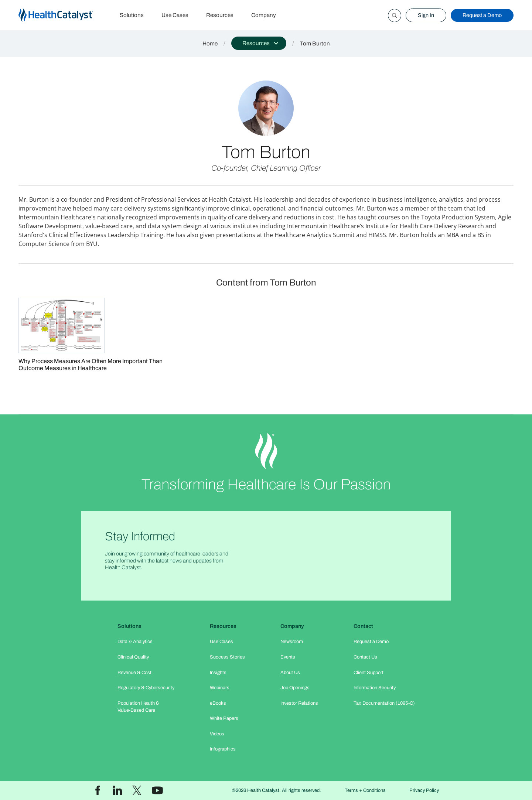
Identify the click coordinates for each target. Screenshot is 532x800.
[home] (65, 15)
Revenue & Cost (134, 673)
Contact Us (365, 657)
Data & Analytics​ (135, 642)
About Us (290, 673)
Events (288, 657)
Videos (217, 734)
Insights (218, 673)
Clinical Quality (133, 657)
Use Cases (175, 15)
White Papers (224, 718)
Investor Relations (299, 703)
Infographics (223, 749)
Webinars (220, 688)
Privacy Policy (424, 790)
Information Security (375, 688)
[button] (259, 43)
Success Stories (227, 657)
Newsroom (292, 642)
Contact (363, 626)
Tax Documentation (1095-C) (384, 703)
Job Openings (295, 688)
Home (210, 44)
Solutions (132, 15)
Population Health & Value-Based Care (138, 707)
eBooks (218, 703)
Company (264, 15)
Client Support (369, 673)
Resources (220, 15)
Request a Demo (482, 15)
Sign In (426, 15)
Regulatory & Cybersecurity (146, 688)
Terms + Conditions (365, 790)
